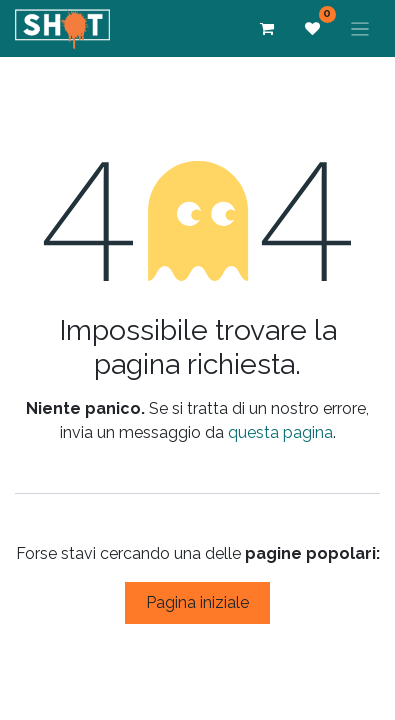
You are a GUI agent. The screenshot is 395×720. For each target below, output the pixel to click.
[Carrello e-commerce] (267, 29)
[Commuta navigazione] (360, 28)
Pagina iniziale (197, 602)
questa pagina (280, 432)
